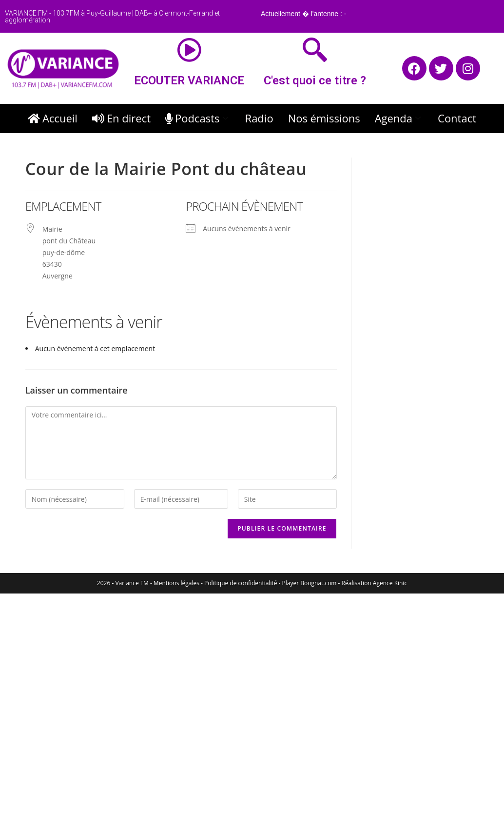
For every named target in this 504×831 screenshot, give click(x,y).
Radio (259, 118)
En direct (121, 118)
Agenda (399, 118)
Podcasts (198, 118)
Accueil (53, 118)
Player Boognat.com (310, 583)
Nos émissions (324, 118)
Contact (457, 118)
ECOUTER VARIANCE (189, 80)
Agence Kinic (390, 583)
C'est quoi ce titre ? (315, 80)
